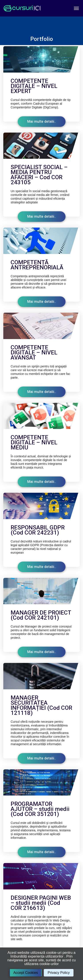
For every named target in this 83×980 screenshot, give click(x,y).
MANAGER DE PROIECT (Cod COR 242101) (41, 615)
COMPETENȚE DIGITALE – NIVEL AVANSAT (34, 352)
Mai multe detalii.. (42, 122)
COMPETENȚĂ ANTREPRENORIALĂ (37, 265)
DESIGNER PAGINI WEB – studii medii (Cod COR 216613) (41, 903)
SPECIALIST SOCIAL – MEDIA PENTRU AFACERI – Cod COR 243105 (39, 175)
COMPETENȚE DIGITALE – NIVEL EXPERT (34, 86)
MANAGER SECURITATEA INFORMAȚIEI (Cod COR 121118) (41, 705)
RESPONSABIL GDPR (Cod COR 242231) (38, 530)
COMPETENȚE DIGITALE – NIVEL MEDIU (34, 442)
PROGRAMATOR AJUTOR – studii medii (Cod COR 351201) (40, 809)
